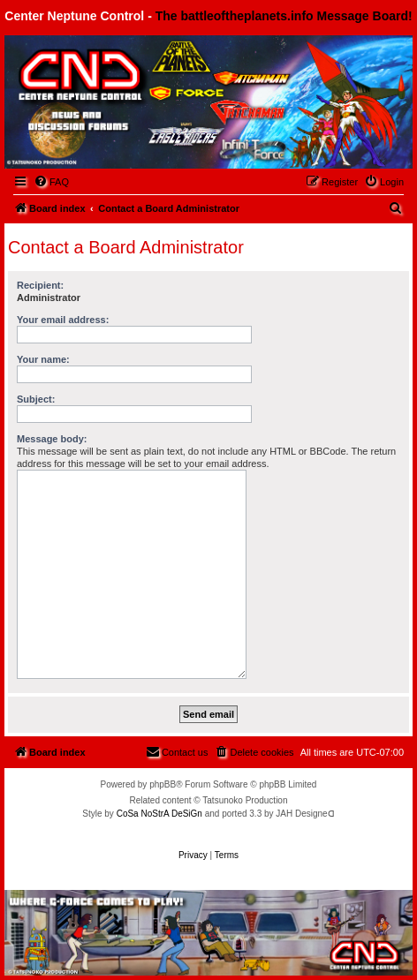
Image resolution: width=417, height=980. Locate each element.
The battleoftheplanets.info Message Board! (284, 16)
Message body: (52, 439)
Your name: (43, 359)
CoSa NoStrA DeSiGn (159, 814)
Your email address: (63, 320)
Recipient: (40, 285)
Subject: (36, 399)
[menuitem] (51, 182)
